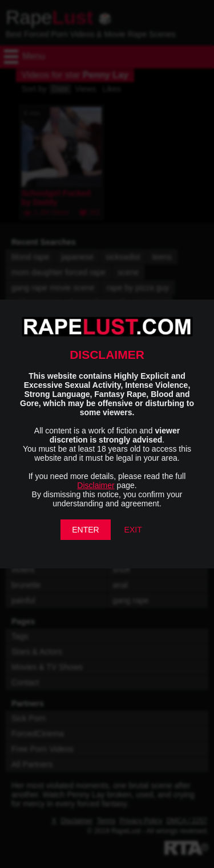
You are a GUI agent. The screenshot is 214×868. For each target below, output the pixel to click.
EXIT (133, 530)
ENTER (85, 530)
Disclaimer (96, 485)
